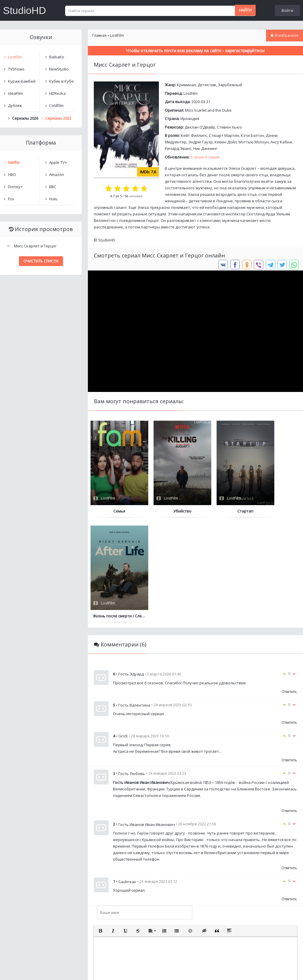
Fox (11, 199)
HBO (12, 174)
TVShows (16, 69)
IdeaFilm (15, 93)
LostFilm (191, 93)
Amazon (57, 174)
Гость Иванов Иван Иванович (147, 719)
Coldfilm (56, 105)
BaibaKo (57, 57)
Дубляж (15, 105)
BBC (53, 187)
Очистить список (41, 261)
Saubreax (127, 776)
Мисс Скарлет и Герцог (35, 246)
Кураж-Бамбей (22, 81)
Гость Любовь (132, 669)
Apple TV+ (58, 162)
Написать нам (21, 969)
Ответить (289, 587)
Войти (287, 10)
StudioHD (25, 10)
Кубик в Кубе (61, 81)
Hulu (53, 199)
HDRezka (57, 93)
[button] (101, 826)
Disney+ (15, 187)
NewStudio (59, 69)
